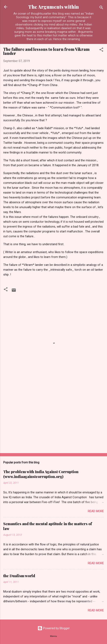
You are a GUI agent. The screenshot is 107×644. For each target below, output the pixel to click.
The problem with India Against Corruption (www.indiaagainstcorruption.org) (41, 474)
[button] (101, 50)
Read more (96, 511)
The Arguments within (53, 7)
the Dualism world (19, 576)
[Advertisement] (53, 418)
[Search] (101, 8)
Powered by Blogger (54, 628)
